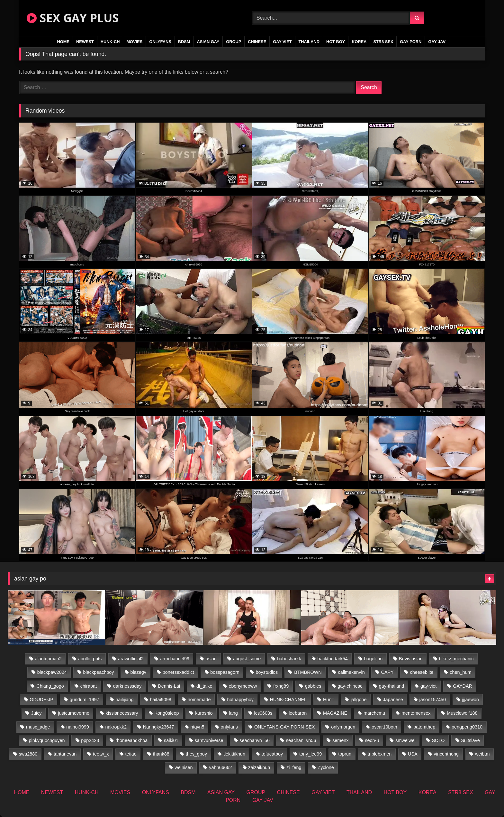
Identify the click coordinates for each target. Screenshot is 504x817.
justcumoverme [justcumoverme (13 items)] (74, 713)
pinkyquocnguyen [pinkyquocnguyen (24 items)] (47, 740)
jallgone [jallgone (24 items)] (359, 700)
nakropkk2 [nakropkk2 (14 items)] (116, 727)
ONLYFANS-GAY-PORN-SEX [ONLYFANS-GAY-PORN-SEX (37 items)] (284, 727)
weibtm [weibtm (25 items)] (482, 754)
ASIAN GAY (208, 42)
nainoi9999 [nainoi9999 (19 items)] (77, 727)
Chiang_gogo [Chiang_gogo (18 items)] (50, 686)
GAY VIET (282, 42)
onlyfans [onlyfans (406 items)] (229, 727)
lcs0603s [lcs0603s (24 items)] (263, 713)
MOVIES (134, 42)
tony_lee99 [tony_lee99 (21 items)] (310, 754)
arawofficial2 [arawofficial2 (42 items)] (131, 659)
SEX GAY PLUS (73, 18)
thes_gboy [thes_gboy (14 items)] (196, 754)
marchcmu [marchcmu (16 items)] (374, 713)
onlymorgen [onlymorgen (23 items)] (343, 727)
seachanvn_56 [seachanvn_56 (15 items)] (255, 740)
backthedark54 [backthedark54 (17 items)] (332, 659)
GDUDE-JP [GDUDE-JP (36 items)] (41, 700)
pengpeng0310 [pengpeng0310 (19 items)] (467, 727)
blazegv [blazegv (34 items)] (138, 672)
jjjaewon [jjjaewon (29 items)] (471, 700)
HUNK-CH (110, 42)
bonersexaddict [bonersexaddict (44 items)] (178, 672)
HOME (63, 42)
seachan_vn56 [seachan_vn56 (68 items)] (301, 740)
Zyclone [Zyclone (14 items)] (326, 767)
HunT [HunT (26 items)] (329, 700)
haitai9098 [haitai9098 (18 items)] (160, 700)
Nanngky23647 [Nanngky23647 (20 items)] (159, 727)
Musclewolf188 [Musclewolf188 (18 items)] (462, 713)
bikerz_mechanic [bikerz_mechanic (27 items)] (456, 659)
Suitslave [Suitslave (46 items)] (470, 740)
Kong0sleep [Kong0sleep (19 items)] (166, 713)
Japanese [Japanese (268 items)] (393, 700)
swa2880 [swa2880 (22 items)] (28, 754)
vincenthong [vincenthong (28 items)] (446, 754)
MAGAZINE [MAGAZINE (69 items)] (335, 713)
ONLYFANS (160, 42)
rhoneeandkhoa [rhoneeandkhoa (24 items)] (131, 740)
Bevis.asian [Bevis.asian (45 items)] (411, 659)
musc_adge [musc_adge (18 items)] (38, 727)
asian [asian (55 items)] (211, 659)
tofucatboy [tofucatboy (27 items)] (272, 754)
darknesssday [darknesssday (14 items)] (127, 686)
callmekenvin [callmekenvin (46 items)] (351, 672)
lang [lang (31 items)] (233, 713)
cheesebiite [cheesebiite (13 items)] (422, 672)
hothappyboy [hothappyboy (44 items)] (240, 700)
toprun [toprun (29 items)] (345, 754)
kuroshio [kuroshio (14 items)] (204, 713)
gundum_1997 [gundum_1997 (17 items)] (85, 700)
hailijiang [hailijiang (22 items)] (125, 700)
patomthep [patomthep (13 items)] (424, 727)
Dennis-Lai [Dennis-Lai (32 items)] (169, 686)
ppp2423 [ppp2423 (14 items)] (90, 740)
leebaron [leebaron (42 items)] (298, 713)
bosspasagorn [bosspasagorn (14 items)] (225, 672)
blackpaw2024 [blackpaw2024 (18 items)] (52, 672)
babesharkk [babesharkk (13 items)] (289, 659)
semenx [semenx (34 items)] (340, 740)
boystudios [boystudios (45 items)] (267, 672)
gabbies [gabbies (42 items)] (313, 686)
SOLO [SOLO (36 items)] (438, 740)
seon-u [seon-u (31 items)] (372, 740)
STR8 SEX (383, 42)
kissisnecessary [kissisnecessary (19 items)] (122, 713)
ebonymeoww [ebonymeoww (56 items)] (243, 686)
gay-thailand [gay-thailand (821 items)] (392, 686)
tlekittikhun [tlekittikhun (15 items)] (234, 754)
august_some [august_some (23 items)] (247, 659)
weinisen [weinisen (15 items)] (184, 767)
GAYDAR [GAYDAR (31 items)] (463, 686)
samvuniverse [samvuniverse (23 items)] (209, 740)
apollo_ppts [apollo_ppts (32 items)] (90, 659)
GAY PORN (411, 42)
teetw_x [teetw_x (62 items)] (101, 754)
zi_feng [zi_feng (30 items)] (294, 767)
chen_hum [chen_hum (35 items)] (460, 672)
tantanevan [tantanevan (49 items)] (65, 754)
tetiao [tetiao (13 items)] (131, 754)
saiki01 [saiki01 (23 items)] (171, 740)
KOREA (359, 42)
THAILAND (309, 42)
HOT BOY (336, 42)
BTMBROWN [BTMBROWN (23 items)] (308, 672)
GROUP (234, 42)
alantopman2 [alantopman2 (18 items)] (48, 659)
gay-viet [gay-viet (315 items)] (428, 686)
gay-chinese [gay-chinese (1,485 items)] (350, 686)
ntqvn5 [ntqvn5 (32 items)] (197, 727)
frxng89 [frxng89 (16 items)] (281, 686)
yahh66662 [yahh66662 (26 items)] (220, 767)
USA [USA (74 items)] (413, 754)
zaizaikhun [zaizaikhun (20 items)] (259, 767)
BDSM (184, 42)
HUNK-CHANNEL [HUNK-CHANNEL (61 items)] (288, 700)
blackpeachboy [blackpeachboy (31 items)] (99, 672)
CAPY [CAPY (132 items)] (387, 672)
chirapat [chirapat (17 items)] (89, 686)
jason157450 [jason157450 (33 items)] (433, 700)
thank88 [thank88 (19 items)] (161, 754)
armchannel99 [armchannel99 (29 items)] (175, 659)
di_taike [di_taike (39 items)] (204, 686)
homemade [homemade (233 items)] (199, 700)
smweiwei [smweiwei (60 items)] (405, 740)
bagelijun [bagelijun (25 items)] (373, 659)
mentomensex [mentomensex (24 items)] (416, 713)
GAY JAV (437, 42)
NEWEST (85, 42)
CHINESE (257, 42)
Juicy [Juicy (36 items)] (36, 713)
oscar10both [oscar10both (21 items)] (384, 727)
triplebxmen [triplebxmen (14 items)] (380, 754)
